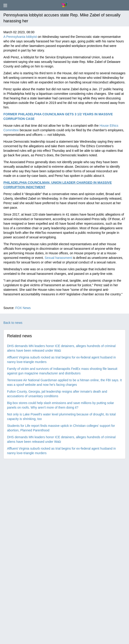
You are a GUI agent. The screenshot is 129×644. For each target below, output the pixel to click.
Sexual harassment (58, 258)
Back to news (13, 323)
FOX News (23, 308)
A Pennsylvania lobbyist (20, 37)
